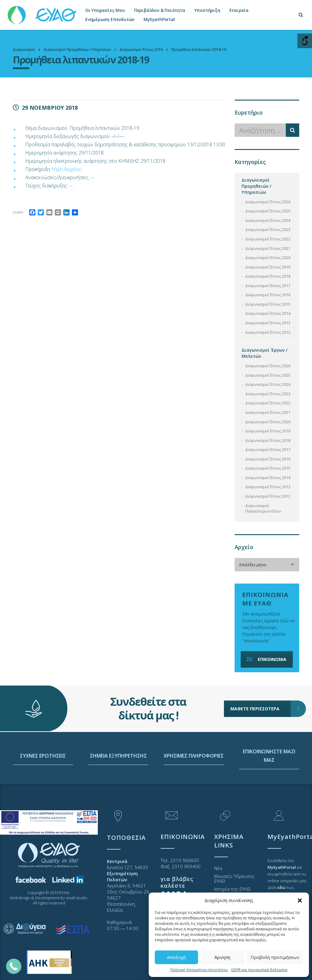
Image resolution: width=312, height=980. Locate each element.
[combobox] (267, 565)
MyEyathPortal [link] (159, 19)
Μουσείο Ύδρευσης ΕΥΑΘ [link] (234, 879)
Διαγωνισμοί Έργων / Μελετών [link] (264, 353)
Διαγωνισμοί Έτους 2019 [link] (268, 267)
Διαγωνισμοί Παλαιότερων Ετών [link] (263, 508)
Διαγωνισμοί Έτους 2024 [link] (268, 220)
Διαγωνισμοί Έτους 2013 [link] (268, 323)
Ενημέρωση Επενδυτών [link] (110, 19)
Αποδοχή (176, 957)
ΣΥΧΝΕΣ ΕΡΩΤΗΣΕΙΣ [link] (43, 792)
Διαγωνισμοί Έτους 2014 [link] (268, 313)
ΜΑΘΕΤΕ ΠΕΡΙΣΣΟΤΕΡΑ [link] (261, 677)
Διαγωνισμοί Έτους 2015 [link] (268, 304)
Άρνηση (222, 957)
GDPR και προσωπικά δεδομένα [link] (259, 970)
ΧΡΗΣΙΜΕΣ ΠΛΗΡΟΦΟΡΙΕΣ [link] (194, 792)
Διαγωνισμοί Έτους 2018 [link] (268, 276)
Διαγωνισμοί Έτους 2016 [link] (268, 295)
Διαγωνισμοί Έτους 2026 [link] (268, 202)
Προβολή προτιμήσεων (275, 957)
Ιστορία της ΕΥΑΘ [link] (232, 889)
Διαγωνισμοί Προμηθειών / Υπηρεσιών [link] (256, 186)
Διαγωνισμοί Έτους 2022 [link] (268, 239)
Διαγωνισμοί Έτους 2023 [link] (268, 229)
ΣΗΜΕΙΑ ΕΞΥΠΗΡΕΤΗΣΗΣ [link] (118, 792)
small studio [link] (76, 898)
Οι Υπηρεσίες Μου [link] (105, 10)
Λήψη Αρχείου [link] (66, 169)
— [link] (92, 177)
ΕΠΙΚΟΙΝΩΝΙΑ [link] (266, 659)
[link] (43, 12)
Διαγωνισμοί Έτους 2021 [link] (268, 248)
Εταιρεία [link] (239, 10)
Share (18, 212)
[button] (300, 900)
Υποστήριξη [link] (207, 10)
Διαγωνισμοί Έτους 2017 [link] (268, 286)
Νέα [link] (218, 868)
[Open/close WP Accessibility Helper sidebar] (305, 41)
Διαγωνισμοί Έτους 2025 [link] (268, 211)
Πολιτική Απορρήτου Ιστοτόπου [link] (199, 970)
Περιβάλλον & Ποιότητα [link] (160, 10)
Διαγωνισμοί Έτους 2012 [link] (268, 332)
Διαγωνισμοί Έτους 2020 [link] (268, 257)
